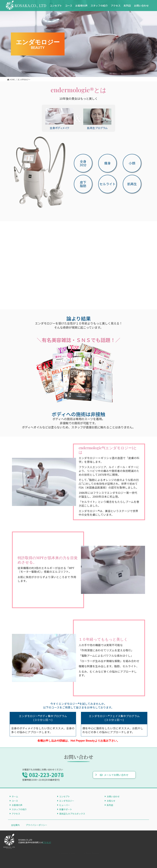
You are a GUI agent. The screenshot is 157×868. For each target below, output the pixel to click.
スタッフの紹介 (19, 809)
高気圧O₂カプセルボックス (72, 814)
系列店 (110, 805)
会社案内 (15, 825)
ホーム (15, 796)
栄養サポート (66, 809)
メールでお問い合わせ (114, 775)
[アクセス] (47, 842)
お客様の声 (17, 805)
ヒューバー (65, 805)
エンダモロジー (67, 801)
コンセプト (65, 796)
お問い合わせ (113, 796)
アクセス (16, 814)
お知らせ (111, 801)
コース (15, 801)
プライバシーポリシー (36, 825)
